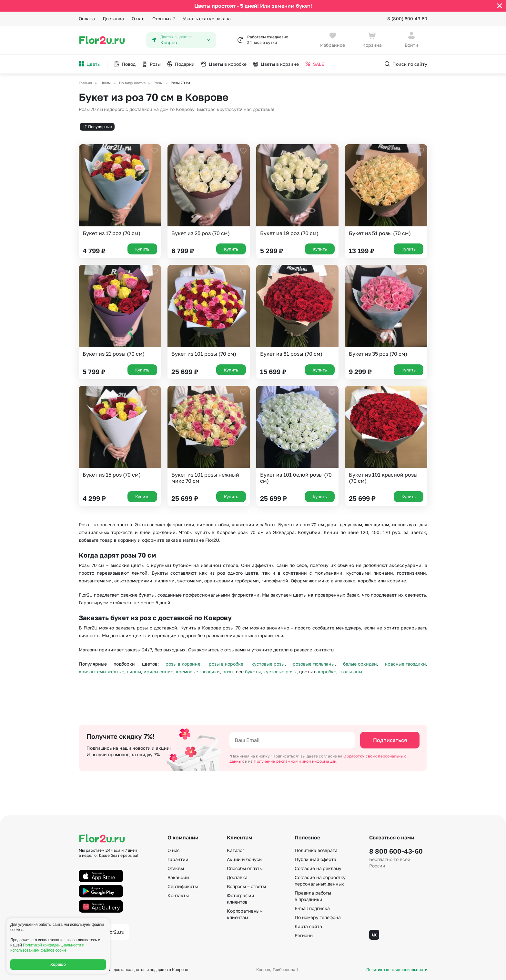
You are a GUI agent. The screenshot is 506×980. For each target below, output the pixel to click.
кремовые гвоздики (198, 672)
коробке (327, 672)
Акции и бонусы (245, 859)
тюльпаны (351, 672)
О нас (138, 19)
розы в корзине (183, 664)
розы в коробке (226, 664)
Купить (142, 249)
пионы (134, 672)
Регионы (304, 935)
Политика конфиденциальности (397, 970)
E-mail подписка (312, 908)
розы (228, 672)
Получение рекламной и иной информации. (296, 761)
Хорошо (58, 965)
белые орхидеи (360, 664)
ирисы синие (158, 672)
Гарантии (178, 859)
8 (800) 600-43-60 (407, 19)
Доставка (113, 19)
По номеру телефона (318, 917)
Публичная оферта (315, 859)
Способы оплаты (245, 868)
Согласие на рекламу (318, 868)
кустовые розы (268, 664)
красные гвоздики (405, 664)
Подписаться (390, 740)
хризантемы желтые (101, 672)
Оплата (87, 19)
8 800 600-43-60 (396, 851)
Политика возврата (316, 850)
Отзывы (164, 19)
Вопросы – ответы (246, 886)
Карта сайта (308, 926)
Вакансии (178, 877)
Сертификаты (182, 886)
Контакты (178, 895)
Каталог (236, 850)
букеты (253, 672)
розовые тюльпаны (314, 664)
